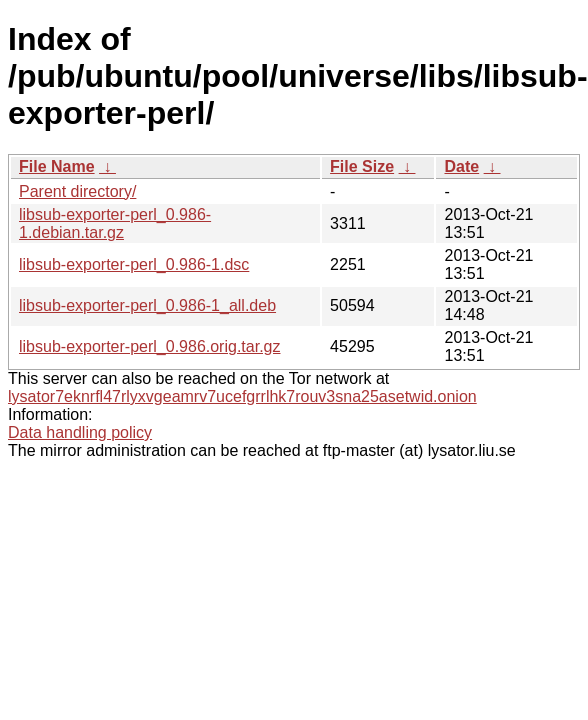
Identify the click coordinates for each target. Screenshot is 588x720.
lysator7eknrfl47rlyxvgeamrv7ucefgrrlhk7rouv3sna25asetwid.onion (242, 396)
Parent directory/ (77, 191)
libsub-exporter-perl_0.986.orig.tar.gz (149, 346)
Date (461, 166)
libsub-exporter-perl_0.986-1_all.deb (147, 305)
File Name (57, 166)
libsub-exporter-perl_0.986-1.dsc (134, 264)
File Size (362, 166)
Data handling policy (80, 432)
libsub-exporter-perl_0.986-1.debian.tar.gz (115, 223)
